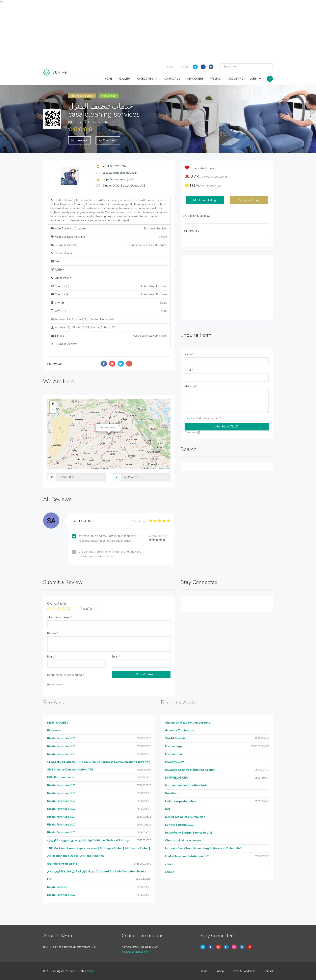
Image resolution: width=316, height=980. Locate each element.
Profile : (109, 210)
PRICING (216, 79)
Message (191, 387)
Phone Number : (63, 253)
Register (184, 67)
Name (189, 355)
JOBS (256, 79)
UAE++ (94, 971)
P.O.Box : (58, 270)
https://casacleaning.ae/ (118, 179)
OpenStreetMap (164, 468)
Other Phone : (61, 278)
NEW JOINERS (195, 79)
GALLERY (125, 79)
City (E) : (109, 303)
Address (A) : (83, 327)
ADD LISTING (235, 79)
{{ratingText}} (88, 609)
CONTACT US (172, 79)
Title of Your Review (60, 617)
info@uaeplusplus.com (135, 952)
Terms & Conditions (244, 971)
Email (189, 370)
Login (170, 67)
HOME (108, 79)
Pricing (220, 971)
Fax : (56, 261)
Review (52, 633)
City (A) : (109, 311)
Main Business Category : (109, 229)
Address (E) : (83, 319)
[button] (119, 426)
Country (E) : (109, 286)
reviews (213, 186)
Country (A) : (109, 295)
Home (204, 971)
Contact (268, 971)
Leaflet (153, 468)
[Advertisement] (158, 32)
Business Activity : (109, 245)
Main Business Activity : (109, 237)
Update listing (207, 200)
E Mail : (109, 336)
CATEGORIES (147, 79)
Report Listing (251, 200)
